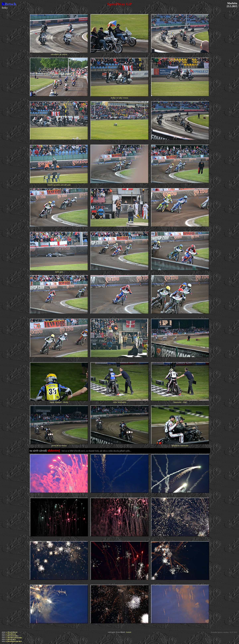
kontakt (129, 632)
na (12, 632)
